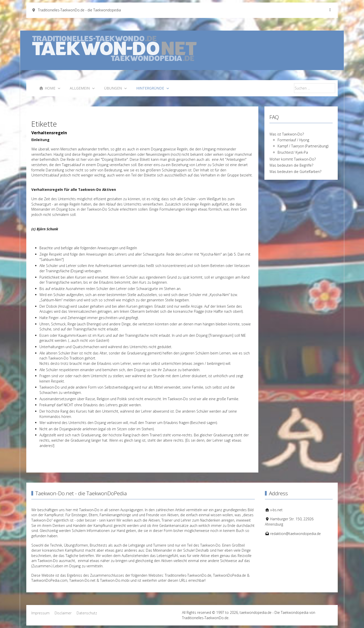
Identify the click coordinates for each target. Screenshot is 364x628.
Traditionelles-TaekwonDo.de (188, 575)
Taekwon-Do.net (82, 580)
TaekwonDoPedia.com (49, 580)
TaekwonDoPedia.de (230, 575)
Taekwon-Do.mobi (115, 580)
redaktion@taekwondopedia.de (295, 534)
